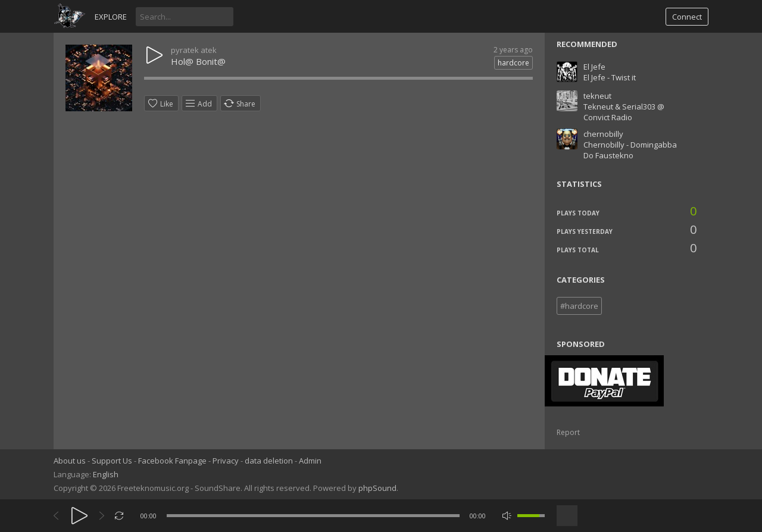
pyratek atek (194, 50)
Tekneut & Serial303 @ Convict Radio (624, 112)
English (106, 474)
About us (70, 461)
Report (568, 432)
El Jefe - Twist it (610, 77)
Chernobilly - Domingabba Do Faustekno (630, 150)
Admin (310, 461)
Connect (687, 17)
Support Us (112, 461)
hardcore (513, 63)
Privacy (226, 461)
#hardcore (579, 306)
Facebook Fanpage (172, 461)
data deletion (269, 461)
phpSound (377, 488)
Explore (111, 17)
